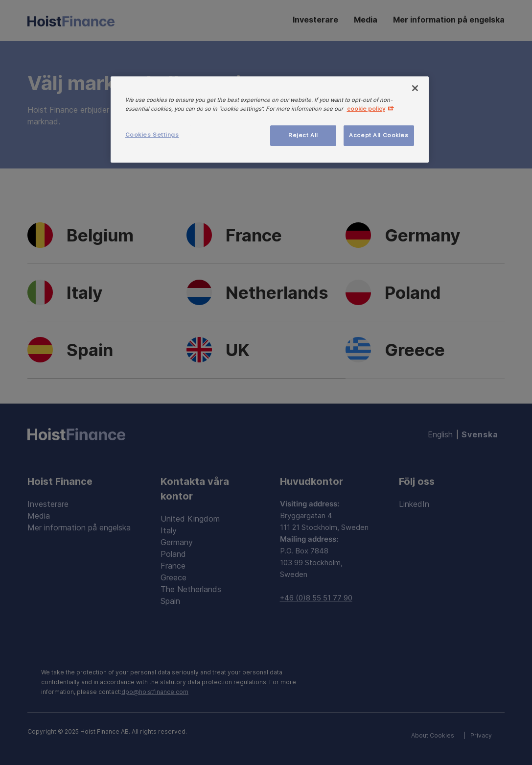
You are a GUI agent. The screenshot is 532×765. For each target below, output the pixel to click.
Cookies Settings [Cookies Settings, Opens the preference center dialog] (152, 135)
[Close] (415, 88)
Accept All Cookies (379, 135)
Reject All (303, 135)
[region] (270, 120)
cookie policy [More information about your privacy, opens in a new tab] (366, 109)
